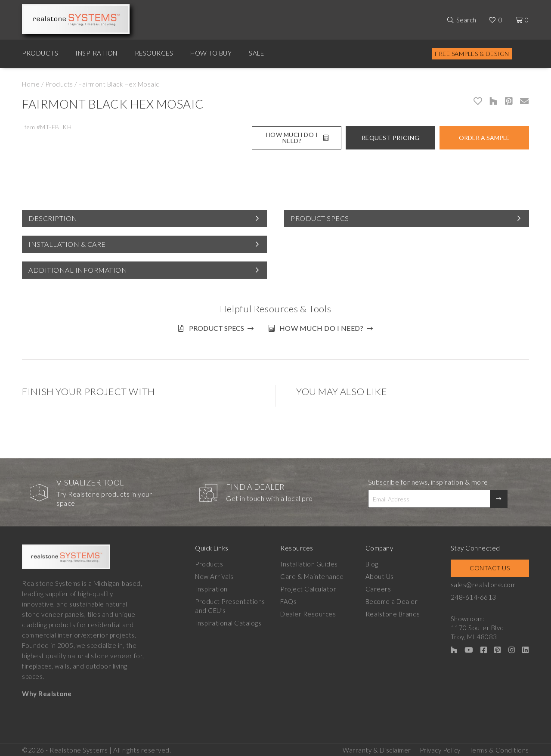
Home (31, 84)
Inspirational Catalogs (228, 622)
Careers (379, 588)
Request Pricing (391, 138)
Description (53, 218)
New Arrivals (214, 575)
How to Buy (211, 53)
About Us (380, 575)
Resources (154, 53)
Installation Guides (310, 563)
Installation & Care (67, 244)
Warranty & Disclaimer (377, 748)
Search (466, 20)
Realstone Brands (394, 613)
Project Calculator (309, 588)
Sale (256, 53)
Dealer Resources (308, 613)
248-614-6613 (475, 596)
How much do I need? (322, 328)
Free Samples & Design (472, 54)
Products (40, 53)
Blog (373, 563)
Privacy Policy (440, 748)
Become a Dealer (393, 600)
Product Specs (320, 218)
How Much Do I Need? (297, 138)
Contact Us (491, 567)
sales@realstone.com (485, 583)
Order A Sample (484, 138)
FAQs (289, 600)
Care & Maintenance (312, 575)
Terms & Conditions (499, 748)
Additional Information (78, 270)
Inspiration (96, 53)
